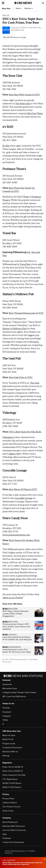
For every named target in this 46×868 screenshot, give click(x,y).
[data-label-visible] (44, 859)
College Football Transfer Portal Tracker (19, 692)
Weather (29, 8)
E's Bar (6, 146)
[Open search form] (43, 3)
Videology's (8, 437)
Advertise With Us (10, 752)
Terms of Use (8, 811)
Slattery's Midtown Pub (14, 329)
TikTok (5, 720)
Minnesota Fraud (10, 688)
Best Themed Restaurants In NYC (26, 313)
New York (6, 9)
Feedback (7, 838)
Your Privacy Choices (11, 807)
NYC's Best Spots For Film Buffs (25, 432)
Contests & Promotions (12, 748)
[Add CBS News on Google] (15, 37)
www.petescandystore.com (16, 535)
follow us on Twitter (13, 598)
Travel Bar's (25, 264)
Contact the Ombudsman (13, 842)
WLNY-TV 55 (8, 739)
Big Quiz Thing (35, 114)
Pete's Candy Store (12, 579)
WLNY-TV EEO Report (12, 787)
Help (4, 834)
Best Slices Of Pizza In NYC (23, 489)
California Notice (10, 803)
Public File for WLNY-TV (13, 771)
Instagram (7, 716)
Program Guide (9, 744)
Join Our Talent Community (14, 830)
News (19, 8)
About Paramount (10, 822)
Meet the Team (9, 735)
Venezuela (7, 684)
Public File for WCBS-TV (13, 767)
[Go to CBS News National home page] (23, 3)
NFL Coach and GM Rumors (14, 696)
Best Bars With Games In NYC (24, 95)
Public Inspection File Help (14, 775)
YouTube (6, 708)
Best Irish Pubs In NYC (21, 377)
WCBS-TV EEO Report (12, 783)
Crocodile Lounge (23, 498)
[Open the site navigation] (8, 3)
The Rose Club (23, 104)
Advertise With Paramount (14, 826)
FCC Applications (10, 779)
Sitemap (6, 756)
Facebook (7, 712)
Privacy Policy (8, 799)
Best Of (6, 15)
